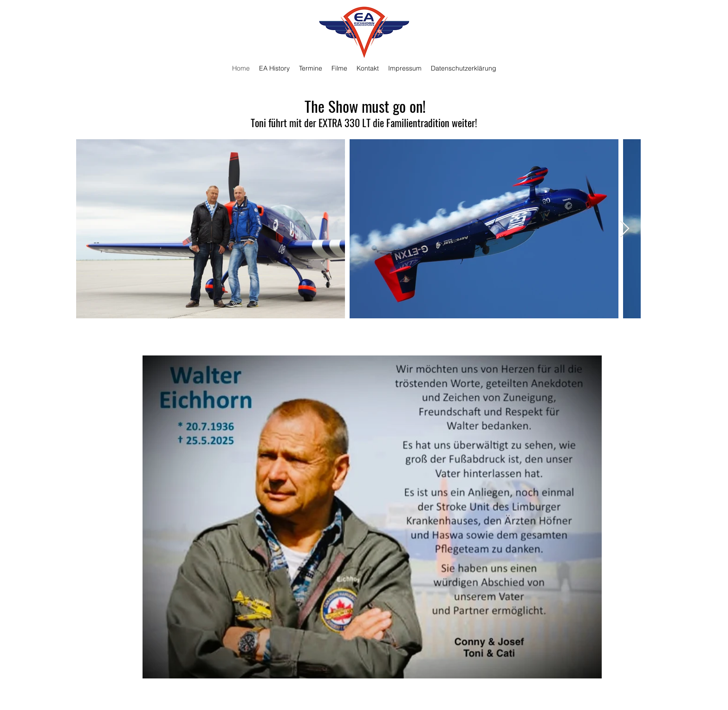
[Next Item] (625, 229)
